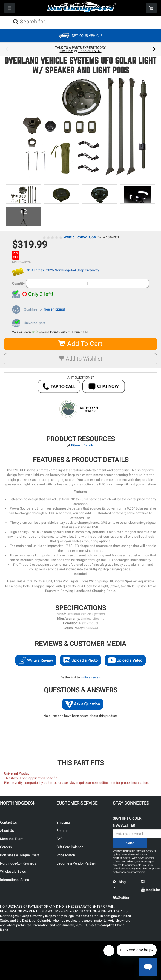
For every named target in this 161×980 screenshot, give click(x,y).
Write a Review (75, 237)
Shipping (63, 822)
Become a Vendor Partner (76, 863)
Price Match (66, 855)
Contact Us (8, 822)
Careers (6, 847)
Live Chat (67, 51)
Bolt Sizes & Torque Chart (19, 855)
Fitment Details (82, 445)
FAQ (60, 839)
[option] (81, 49)
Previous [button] (7, 49)
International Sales (15, 880)
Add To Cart (81, 344)
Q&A (92, 237)
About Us (7, 831)
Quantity (18, 284)
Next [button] (154, 49)
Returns (62, 831)
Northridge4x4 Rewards (18, 863)
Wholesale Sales (13, 872)
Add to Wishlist (81, 359)
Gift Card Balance (70, 847)
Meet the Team (12, 839)
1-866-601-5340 (90, 51)
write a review (91, 677)
